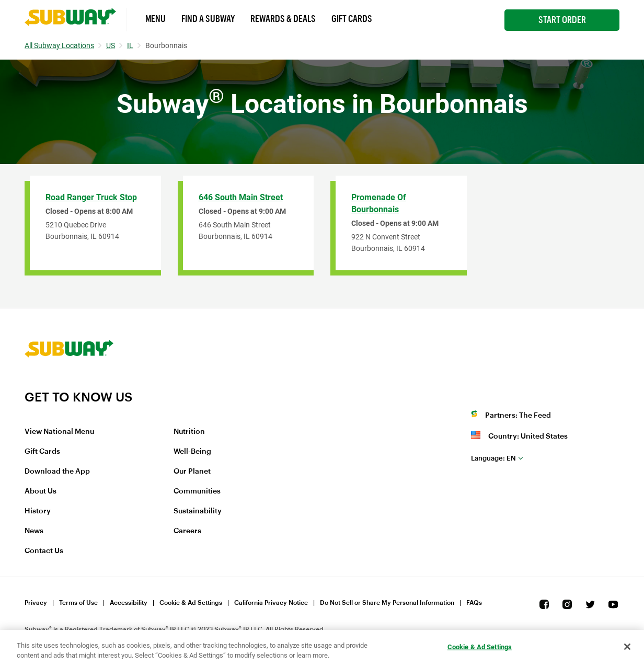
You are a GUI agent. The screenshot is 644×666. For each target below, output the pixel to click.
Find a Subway (208, 19)
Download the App (57, 472)
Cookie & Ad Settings (191, 603)
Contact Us (44, 551)
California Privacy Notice (271, 603)
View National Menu (59, 432)
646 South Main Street (241, 197)
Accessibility (129, 603)
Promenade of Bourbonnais (379, 203)
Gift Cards (352, 19)
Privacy (36, 603)
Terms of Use (78, 603)
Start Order (562, 20)
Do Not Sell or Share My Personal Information (387, 603)
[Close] (627, 647)
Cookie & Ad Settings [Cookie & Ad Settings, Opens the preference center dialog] (480, 647)
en (493, 458)
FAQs (474, 603)
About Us (41, 491)
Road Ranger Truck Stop (91, 197)
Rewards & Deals (283, 19)
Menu (156, 19)
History (38, 511)
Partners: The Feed (518, 416)
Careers (187, 531)
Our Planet (192, 472)
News (34, 531)
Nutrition (189, 432)
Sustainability (198, 511)
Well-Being (192, 452)
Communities (197, 491)
